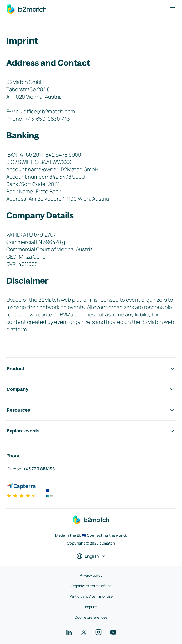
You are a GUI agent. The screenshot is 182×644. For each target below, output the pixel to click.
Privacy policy (91, 575)
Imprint (91, 607)
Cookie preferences (91, 617)
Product (91, 369)
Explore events (91, 431)
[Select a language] (91, 556)
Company (91, 389)
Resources (91, 410)
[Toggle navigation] (173, 9)
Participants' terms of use (91, 596)
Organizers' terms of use (91, 586)
